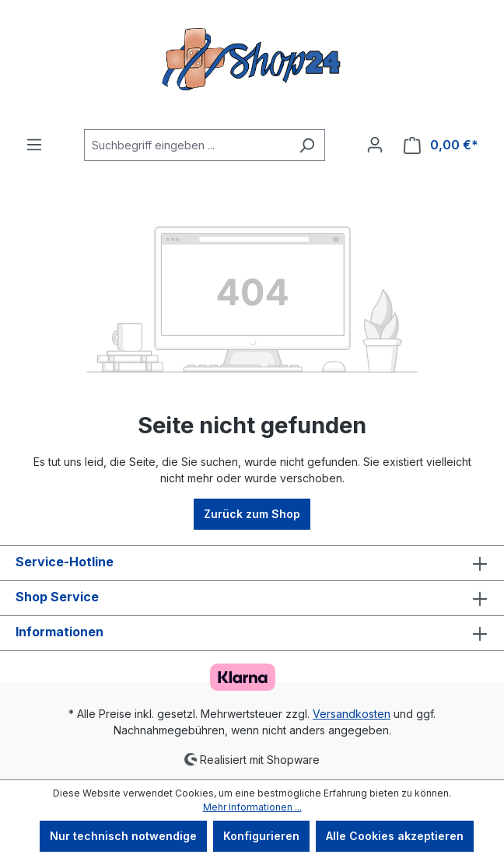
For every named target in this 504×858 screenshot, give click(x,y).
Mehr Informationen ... (252, 807)
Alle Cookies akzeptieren (395, 836)
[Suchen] (307, 145)
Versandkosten (352, 714)
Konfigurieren (261, 836)
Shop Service (57, 597)
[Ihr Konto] (375, 145)
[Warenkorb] (441, 145)
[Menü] (34, 145)
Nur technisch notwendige (123, 836)
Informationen (59, 632)
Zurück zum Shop (252, 514)
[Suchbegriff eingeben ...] (187, 145)
